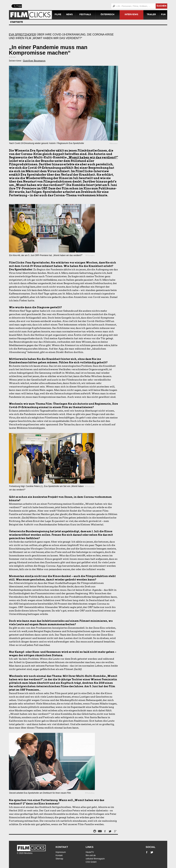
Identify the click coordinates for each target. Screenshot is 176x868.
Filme (58, 15)
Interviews (131, 15)
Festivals (85, 15)
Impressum (61, 852)
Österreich (107, 15)
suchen (161, 6)
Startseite (16, 22)
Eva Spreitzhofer (23, 35)
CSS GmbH (91, 862)
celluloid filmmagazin (95, 859)
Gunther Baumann (34, 61)
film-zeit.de (91, 855)
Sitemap (59, 859)
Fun (163, 15)
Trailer (151, 15)
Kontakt (62, 847)
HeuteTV (90, 852)
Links (90, 847)
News (69, 15)
